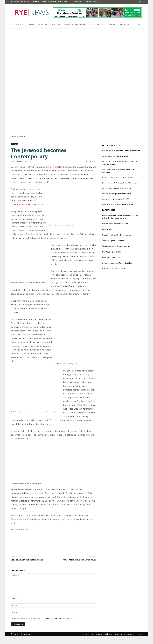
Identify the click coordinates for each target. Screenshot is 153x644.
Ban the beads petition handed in (115, 224)
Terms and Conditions (104, 642)
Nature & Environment (76, 25)
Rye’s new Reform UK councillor (128, 151)
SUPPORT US (124, 25)
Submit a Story (40, 2)
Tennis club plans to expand (113, 241)
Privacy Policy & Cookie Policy (124, 642)
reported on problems (53, 167)
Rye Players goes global (111, 252)
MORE (96, 2)
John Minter (17, 161)
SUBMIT (112, 25)
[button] (139, 25)
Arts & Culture (98, 25)
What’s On (56, 25)
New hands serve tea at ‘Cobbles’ (80, 567)
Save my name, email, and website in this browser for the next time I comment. (44, 626)
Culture (15, 144)
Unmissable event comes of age (27, 567)
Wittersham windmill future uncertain (117, 246)
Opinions (43, 25)
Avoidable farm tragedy (123, 177)
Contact (68, 2)
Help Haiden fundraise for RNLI (114, 269)
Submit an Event (55, 2)
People (32, 25)
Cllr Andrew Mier (109, 169)
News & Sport (19, 25)
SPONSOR (77, 2)
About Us (87, 2)
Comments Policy (88, 642)
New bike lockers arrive (111, 258)
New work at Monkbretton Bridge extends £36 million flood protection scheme (120, 217)
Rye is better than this (121, 156)
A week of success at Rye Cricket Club (117, 263)
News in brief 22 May (110, 229)
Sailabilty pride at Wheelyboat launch (116, 235)
